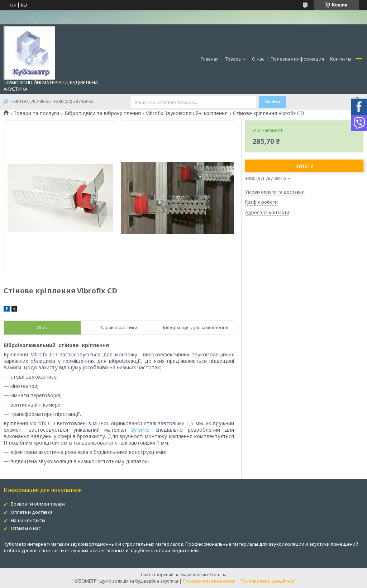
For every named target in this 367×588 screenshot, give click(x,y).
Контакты (341, 59)
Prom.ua (218, 575)
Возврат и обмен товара (38, 504)
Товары (233, 59)
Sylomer (140, 430)
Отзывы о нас (26, 528)
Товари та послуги (36, 113)
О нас (258, 59)
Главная (210, 59)
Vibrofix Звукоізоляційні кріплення (187, 113)
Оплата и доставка (32, 512)
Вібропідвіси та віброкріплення (103, 113)
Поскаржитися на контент (209, 581)
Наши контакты (28, 520)
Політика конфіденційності (268, 581)
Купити (304, 166)
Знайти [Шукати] (273, 102)
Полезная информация (297, 59)
